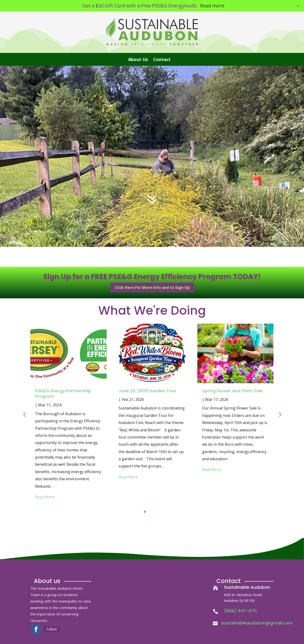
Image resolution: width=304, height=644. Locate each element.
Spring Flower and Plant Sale (232, 391)
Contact (162, 60)
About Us (138, 60)
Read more (212, 6)
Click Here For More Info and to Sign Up (152, 287)
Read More (45, 497)
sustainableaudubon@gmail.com (257, 623)
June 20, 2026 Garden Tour (147, 391)
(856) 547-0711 (240, 611)
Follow (52, 629)
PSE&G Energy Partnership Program (63, 394)
